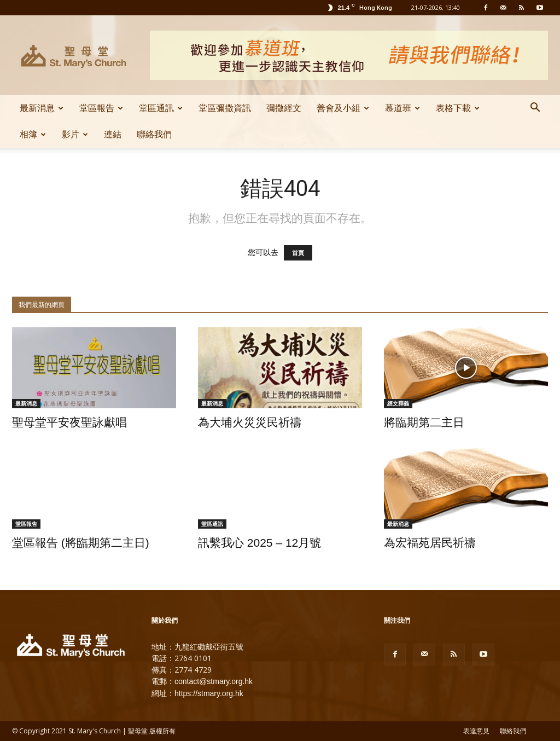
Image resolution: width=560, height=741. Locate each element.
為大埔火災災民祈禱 (250, 422)
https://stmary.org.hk (209, 693)
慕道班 (402, 108)
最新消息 (42, 108)
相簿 (33, 134)
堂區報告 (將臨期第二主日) (81, 543)
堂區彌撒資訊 (225, 108)
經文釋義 (398, 403)
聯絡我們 (154, 134)
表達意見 (476, 731)
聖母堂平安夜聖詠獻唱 (69, 422)
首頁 (298, 253)
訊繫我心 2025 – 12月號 (259, 543)
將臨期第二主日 (424, 422)
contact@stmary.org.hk (214, 681)
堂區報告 (101, 108)
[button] (535, 109)
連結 (113, 134)
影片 (75, 134)
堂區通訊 (161, 108)
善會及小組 (343, 108)
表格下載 (458, 108)
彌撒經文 (284, 108)
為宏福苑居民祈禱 (430, 543)
